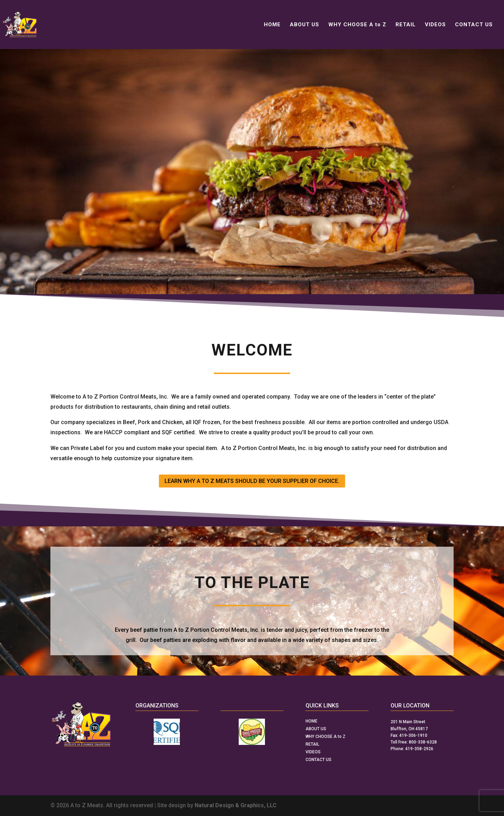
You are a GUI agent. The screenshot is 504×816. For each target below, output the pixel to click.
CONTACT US (474, 25)
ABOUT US (304, 25)
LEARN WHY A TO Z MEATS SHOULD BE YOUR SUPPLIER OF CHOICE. (252, 481)
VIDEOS (435, 25)
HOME (272, 25)
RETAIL (406, 25)
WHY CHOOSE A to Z (357, 25)
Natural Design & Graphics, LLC (236, 805)
